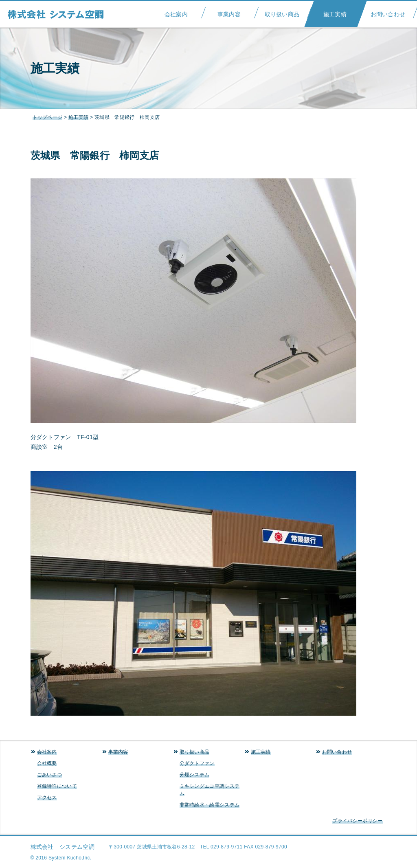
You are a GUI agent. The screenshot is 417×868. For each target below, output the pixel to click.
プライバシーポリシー (357, 821)
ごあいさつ (50, 775)
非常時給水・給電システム (210, 805)
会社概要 (47, 763)
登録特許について (57, 786)
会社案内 (176, 12)
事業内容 (229, 12)
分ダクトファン (197, 763)
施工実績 (335, 12)
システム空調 (60, 14)
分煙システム (195, 775)
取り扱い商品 (282, 12)
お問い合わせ (388, 12)
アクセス (47, 798)
